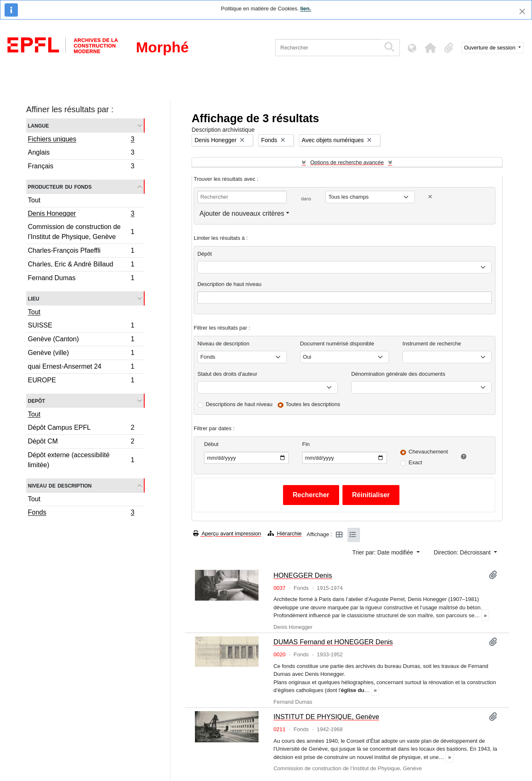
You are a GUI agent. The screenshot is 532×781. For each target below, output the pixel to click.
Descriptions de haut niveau (239, 404)
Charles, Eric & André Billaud (81, 265)
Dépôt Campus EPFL (81, 429)
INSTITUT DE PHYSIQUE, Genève (326, 717)
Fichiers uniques (81, 140)
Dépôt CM (81, 442)
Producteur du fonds (60, 186)
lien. (305, 9)
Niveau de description (60, 485)
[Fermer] (522, 11)
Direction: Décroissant (463, 552)
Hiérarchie (285, 533)
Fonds (81, 513)
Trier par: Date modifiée (384, 552)
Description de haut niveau (229, 284)
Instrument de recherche (432, 344)
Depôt (36, 400)
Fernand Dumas (81, 279)
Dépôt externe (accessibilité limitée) (81, 460)
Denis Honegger (81, 214)
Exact (415, 462)
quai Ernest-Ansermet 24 (81, 368)
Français (81, 167)
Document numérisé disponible (337, 344)
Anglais (81, 154)
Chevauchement (428, 452)
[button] (431, 48)
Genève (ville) (81, 354)
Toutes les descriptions (313, 404)
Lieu (33, 298)
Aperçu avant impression (227, 533)
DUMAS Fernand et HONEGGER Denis (333, 642)
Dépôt (205, 254)
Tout (34, 200)
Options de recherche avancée (347, 162)
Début (211, 444)
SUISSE (81, 326)
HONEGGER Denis (303, 575)
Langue (38, 125)
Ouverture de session (491, 48)
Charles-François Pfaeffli (81, 252)
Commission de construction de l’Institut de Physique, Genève (81, 232)
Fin (306, 444)
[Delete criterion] (430, 197)
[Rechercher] (328, 48)
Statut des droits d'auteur (227, 374)
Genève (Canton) (81, 340)
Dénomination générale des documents (398, 374)
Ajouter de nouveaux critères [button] (242, 213)
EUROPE (81, 381)
